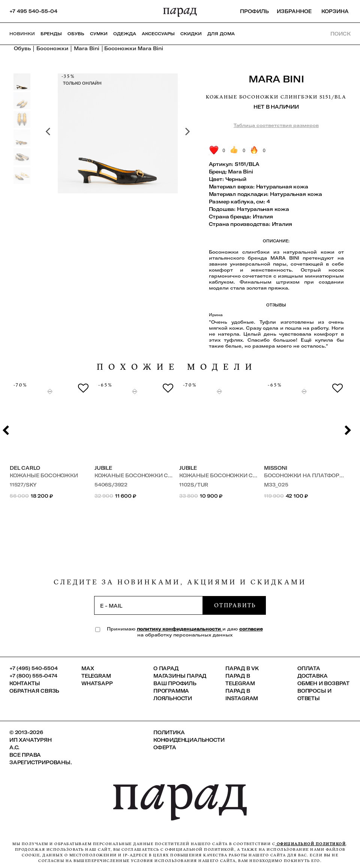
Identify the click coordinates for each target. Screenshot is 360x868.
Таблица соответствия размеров (276, 125)
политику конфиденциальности (180, 629)
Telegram (96, 676)
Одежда (125, 34)
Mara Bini (276, 79)
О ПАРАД (166, 668)
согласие (251, 629)
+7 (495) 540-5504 (34, 668)
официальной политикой (310, 844)
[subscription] (148, 605)
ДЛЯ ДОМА (221, 34)
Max (88, 668)
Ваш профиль (175, 683)
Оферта (165, 747)
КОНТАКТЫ (25, 683)
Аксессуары (158, 34)
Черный (236, 179)
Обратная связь (34, 691)
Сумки (99, 34)
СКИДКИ (191, 34)
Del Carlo (25, 468)
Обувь (76, 34)
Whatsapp (97, 683)
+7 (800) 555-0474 (33, 676)
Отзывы (276, 305)
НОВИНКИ (22, 34)
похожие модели (177, 367)
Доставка (312, 676)
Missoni (276, 468)
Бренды (51, 34)
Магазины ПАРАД (180, 676)
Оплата (309, 668)
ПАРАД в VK (242, 668)
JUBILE (103, 468)
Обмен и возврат (323, 683)
